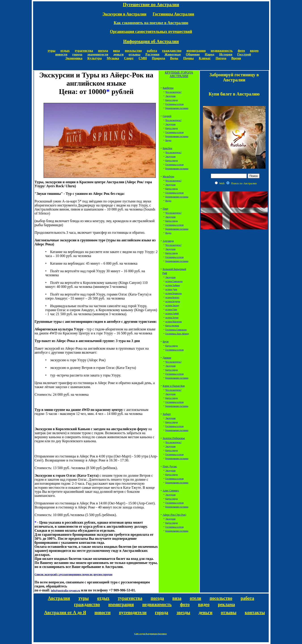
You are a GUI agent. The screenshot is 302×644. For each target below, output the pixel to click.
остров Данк (171, 289)
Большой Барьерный (174, 269)
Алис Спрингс (171, 491)
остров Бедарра (173, 301)
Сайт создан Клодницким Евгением (150, 634)
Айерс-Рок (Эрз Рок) (174, 515)
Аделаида (168, 241)
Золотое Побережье (174, 438)
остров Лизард (172, 305)
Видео (168, 140)
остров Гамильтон (174, 281)
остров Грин (171, 309)
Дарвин (167, 358)
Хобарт (167, 414)
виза (116, 51)
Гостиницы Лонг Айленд (177, 334)
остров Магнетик (174, 322)
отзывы (134, 54)
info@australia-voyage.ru (66, 591)
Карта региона (172, 326)
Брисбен (167, 148)
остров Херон (172, 318)
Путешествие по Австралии (151, 4)
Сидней (167, 116)
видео (254, 51)
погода (103, 51)
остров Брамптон (174, 293)
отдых (65, 51)
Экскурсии (171, 96)
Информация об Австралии (151, 41)
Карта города (172, 100)
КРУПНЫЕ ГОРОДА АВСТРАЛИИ (179, 74)
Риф (165, 273)
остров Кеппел (172, 297)
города (77, 54)
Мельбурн (168, 176)
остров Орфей (172, 313)
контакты (255, 612)
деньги (118, 54)
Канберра (168, 88)
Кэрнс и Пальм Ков (174, 386)
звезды (183, 612)
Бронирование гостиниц (177, 108)
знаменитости (98, 54)
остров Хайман (173, 285)
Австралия (59, 598)
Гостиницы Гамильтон (176, 330)
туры (52, 51)
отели (195, 598)
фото (241, 51)
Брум (166, 342)
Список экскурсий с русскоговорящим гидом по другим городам (74, 574)
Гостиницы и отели (174, 104)
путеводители (133, 612)
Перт (166, 209)
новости (61, 54)
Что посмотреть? (173, 92)
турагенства (84, 51)
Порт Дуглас (170, 466)
